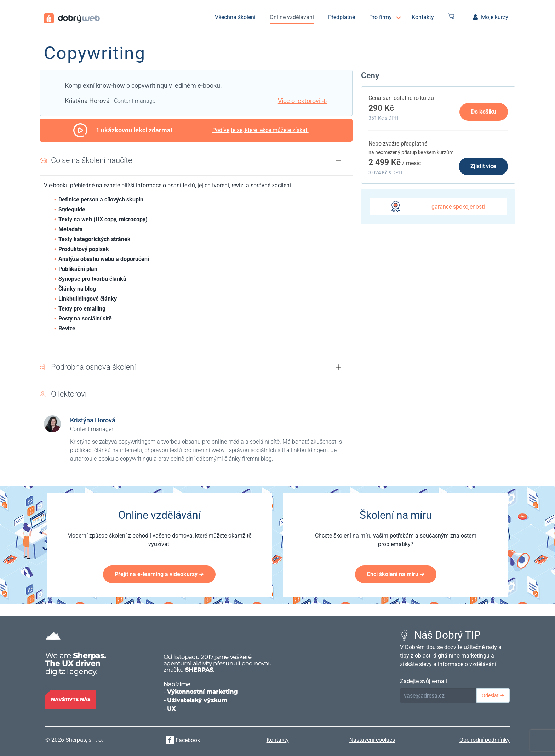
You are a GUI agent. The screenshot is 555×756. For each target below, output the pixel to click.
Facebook (183, 740)
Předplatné (342, 17)
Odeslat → (493, 695)
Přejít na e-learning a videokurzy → (159, 574)
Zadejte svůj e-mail (424, 681)
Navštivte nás (71, 699)
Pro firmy (381, 17)
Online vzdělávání (292, 17)
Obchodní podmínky (485, 740)
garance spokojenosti (458, 207)
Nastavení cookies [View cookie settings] (372, 740)
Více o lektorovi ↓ (303, 101)
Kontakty (423, 17)
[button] (338, 160)
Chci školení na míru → (396, 574)
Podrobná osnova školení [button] (93, 367)
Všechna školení (235, 17)
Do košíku (484, 112)
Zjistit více (483, 166)
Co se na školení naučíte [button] (91, 160)
